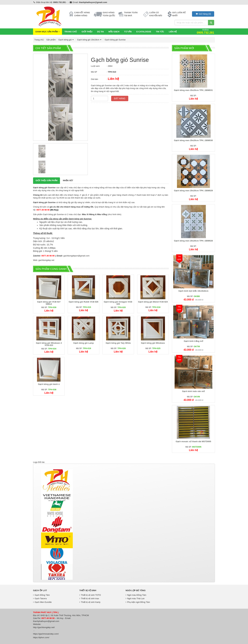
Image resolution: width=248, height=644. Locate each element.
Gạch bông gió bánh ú (49, 384)
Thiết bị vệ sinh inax (89, 598)
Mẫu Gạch (114, 32)
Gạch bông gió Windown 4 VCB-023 (49, 344)
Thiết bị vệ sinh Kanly (90, 602)
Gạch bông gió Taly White (118, 343)
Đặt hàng (120, 98)
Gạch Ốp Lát (40, 590)
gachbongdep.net (46, 260)
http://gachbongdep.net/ (44, 627)
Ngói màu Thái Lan (135, 598)
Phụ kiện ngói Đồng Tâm (138, 602)
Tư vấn (128, 32)
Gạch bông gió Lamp (84, 343)
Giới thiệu (87, 32)
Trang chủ (71, 32)
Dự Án (100, 32)
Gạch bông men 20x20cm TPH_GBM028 (193, 241)
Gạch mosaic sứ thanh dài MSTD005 (193, 441)
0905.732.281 (59, 2)
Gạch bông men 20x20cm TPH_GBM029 (193, 191)
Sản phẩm (51, 40)
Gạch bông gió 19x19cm (89, 40)
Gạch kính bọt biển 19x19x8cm (193, 291)
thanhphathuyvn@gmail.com (93, 2)
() (203, 14)
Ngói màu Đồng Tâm (136, 595)
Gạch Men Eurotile (42, 602)
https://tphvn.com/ (41, 637)
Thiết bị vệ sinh (88, 590)
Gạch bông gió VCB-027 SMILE (49, 303)
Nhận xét (68, 180)
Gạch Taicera (40, 598)
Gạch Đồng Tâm (41, 595)
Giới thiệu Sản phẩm (46, 180)
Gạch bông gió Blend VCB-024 (153, 302)
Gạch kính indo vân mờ (193, 391)
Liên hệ (173, 32)
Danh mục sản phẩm (48, 32)
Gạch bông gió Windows (153, 343)
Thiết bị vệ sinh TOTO (90, 595)
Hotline (205, 31)
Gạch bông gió (66, 40)
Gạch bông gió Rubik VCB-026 (84, 302)
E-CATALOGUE (144, 32)
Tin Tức (160, 32)
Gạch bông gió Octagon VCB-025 (118, 303)
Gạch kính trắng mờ (193, 341)
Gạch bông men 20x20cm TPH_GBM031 (193, 90)
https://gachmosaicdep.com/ (46, 634)
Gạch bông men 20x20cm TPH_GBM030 (193, 140)
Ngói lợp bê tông (136, 590)
